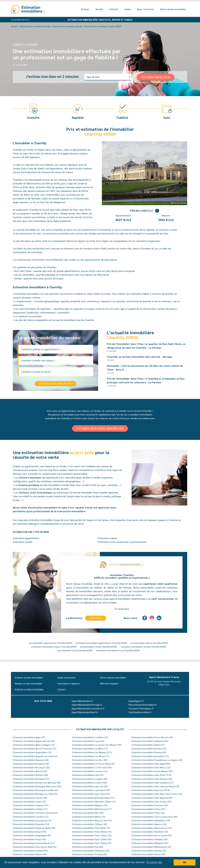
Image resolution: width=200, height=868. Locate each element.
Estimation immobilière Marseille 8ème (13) (93, 798)
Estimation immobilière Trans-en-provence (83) (155, 817)
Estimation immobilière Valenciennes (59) (152, 828)
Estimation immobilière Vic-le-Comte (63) (152, 835)
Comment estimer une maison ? (38, 360)
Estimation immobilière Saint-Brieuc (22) (151, 767)
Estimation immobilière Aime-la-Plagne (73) (34, 745)
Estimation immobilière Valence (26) (149, 824)
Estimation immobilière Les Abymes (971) (92, 752)
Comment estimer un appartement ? (41, 349)
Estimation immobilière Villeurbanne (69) (151, 847)
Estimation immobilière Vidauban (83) (150, 839)
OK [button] (185, 862)
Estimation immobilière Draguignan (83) (32, 835)
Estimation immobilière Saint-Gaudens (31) (152, 783)
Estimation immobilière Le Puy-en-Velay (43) (94, 764)
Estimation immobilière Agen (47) (29, 737)
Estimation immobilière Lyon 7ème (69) (91, 794)
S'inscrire (96, 618)
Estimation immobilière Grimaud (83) (30, 850)
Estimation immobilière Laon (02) (88, 741)
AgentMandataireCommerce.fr (88, 708)
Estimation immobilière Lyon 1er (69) (90, 786)
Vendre (99, 9)
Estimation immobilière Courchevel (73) (32, 820)
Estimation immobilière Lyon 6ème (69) (91, 790)
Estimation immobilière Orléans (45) (90, 824)
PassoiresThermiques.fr (141, 708)
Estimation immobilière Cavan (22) (29, 801)
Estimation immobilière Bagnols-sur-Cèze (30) (35, 756)
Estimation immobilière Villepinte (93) (150, 843)
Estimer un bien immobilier (29, 677)
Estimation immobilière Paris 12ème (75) (92, 839)
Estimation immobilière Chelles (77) (30, 809)
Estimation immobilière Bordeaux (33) (31, 779)
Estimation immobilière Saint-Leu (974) (151, 790)
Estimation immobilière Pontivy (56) (90, 854)
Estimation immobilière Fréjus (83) (29, 839)
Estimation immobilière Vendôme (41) (150, 832)
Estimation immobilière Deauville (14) (31, 824)
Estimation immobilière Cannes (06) (30, 798)
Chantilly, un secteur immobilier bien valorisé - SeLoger (141, 357)
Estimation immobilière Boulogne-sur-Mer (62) (36, 790)
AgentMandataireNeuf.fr (85, 712)
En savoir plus (20, 65)
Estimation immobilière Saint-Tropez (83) (152, 801)
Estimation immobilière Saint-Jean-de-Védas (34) (155, 786)
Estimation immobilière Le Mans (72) (90, 748)
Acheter (114, 9)
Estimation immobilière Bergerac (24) (31, 764)
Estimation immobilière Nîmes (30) (89, 817)
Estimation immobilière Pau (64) (88, 847)
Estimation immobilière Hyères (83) (30, 854)
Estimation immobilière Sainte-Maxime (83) (152, 771)
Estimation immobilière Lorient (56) (89, 783)
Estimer (85, 9)
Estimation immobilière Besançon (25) (31, 767)
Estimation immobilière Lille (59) (88, 775)
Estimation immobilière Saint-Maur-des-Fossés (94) (157, 794)
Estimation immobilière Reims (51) (148, 745)
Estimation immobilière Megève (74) (90, 805)
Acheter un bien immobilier (29, 689)
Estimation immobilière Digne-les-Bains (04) (34, 828)
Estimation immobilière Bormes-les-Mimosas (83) (37, 783)
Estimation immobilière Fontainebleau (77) (34, 843)
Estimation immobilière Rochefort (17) (150, 756)
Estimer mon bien (156, 77)
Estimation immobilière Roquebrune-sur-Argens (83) (157, 760)
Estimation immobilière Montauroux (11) (92, 809)
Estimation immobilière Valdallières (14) (151, 820)
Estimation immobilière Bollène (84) (30, 775)
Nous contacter (145, 9)
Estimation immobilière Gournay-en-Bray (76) (35, 847)
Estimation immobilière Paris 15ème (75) (92, 843)
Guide (128, 9)
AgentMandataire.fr (82, 701)
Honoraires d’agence (69, 683)
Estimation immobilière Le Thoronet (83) (92, 767)
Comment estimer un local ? (36, 372)
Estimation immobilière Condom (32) (31, 817)
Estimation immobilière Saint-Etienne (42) (152, 779)
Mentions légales (109, 683)
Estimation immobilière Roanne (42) (149, 752)
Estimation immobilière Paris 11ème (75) (92, 835)
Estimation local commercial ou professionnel (122, 542)
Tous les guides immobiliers (56, 383)
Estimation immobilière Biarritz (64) (30, 771)
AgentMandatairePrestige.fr (87, 705)
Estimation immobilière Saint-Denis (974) (151, 775)
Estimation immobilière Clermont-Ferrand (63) (35, 813)
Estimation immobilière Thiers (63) (148, 813)
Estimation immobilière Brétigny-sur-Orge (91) (35, 794)
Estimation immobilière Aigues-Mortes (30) (34, 741)
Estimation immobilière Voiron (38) (148, 854)
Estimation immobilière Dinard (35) (30, 832)
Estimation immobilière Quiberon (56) (150, 741)
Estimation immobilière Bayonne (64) (31, 760)
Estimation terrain (22, 542)
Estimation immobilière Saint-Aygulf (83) (151, 764)
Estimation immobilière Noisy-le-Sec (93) (92, 820)
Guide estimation (66, 677)
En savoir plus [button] (154, 862)
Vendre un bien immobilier (29, 683)
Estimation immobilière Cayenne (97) (31, 805)
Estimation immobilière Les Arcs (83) (90, 760)
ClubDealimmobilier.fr (140, 712)
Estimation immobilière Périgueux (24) (91, 850)
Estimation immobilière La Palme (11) (90, 737)
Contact (62, 689)
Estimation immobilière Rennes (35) (149, 748)
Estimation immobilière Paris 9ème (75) (91, 828)
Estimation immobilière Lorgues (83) (90, 779)
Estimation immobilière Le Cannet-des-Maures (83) (97, 745)
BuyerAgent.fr (136, 701)
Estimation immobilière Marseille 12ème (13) (94, 801)
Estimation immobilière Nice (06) (88, 813)
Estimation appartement (26, 538)
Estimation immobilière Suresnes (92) (150, 805)
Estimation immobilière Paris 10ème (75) (92, 832)
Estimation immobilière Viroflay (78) (149, 850)
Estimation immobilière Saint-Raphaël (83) (152, 798)
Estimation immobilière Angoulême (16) (32, 752)
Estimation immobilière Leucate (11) (90, 771)
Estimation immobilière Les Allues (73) (91, 756)
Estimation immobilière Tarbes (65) (148, 809)
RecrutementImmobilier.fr (142, 705)
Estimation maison (107, 538)
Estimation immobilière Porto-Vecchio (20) (152, 737)
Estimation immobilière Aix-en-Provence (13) (35, 748)
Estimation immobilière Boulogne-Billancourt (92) (37, 786)
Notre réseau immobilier (173, 9)
